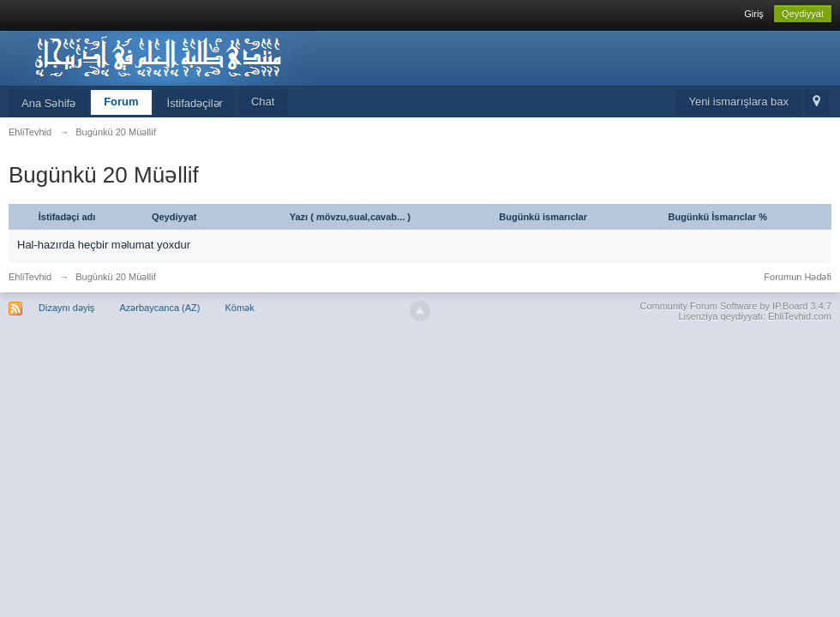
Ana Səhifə (48, 103)
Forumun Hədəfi (798, 277)
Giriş (754, 14)
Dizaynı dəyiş (66, 308)
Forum (121, 102)
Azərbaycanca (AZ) (159, 308)
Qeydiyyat (803, 14)
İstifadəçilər (195, 103)
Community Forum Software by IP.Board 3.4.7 (735, 306)
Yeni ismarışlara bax (738, 102)
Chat (263, 102)
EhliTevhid (30, 277)
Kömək (240, 308)
